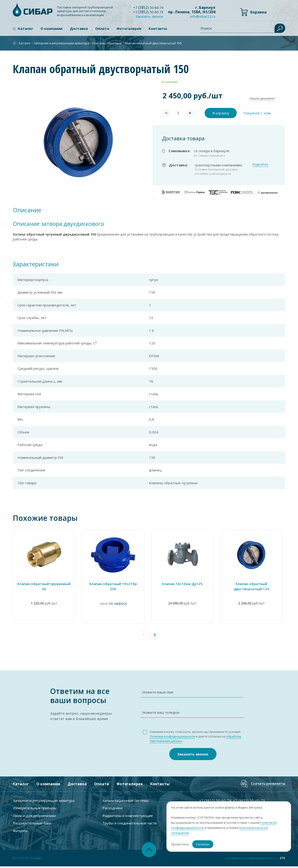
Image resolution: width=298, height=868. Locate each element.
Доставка (79, 29)
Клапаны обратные (107, 43)
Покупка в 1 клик (257, 113)
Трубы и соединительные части (130, 824)
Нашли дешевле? (262, 98)
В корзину (221, 113)
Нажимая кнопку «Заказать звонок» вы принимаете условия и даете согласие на (197, 738)
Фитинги (20, 832)
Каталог (25, 29)
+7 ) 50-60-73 (149, 12)
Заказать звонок (152, 16)
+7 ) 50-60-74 (149, 7)
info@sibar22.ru (203, 17)
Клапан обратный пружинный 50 (44, 588)
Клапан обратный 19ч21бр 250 (114, 585)
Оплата (102, 29)
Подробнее (260, 164)
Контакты (158, 29)
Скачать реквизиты (267, 785)
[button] (155, 636)
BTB (282, 859)
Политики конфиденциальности (174, 738)
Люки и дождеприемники (34, 817)
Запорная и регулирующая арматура (61, 43)
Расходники (112, 809)
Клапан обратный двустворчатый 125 (254, 588)
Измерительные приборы (35, 809)
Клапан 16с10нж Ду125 (184, 585)
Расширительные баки (32, 824)
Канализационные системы (125, 802)
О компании (51, 29)
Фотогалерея (129, 29)
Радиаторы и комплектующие (128, 817)
